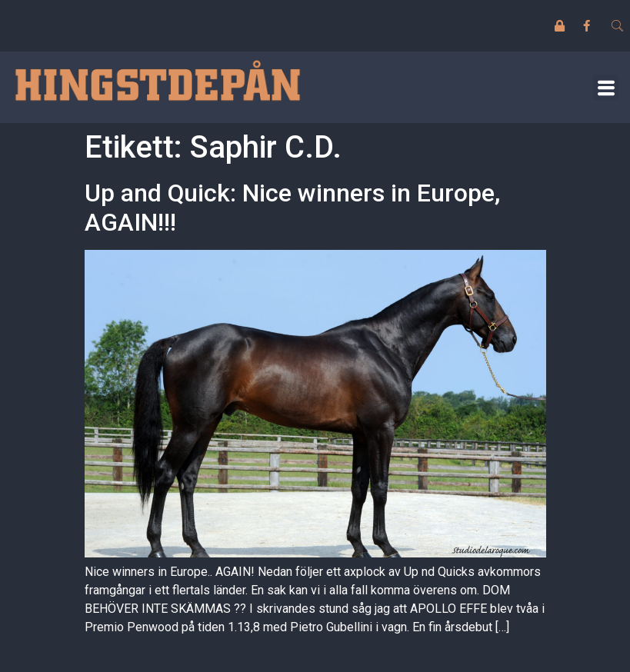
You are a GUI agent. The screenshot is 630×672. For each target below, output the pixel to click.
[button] (606, 87)
